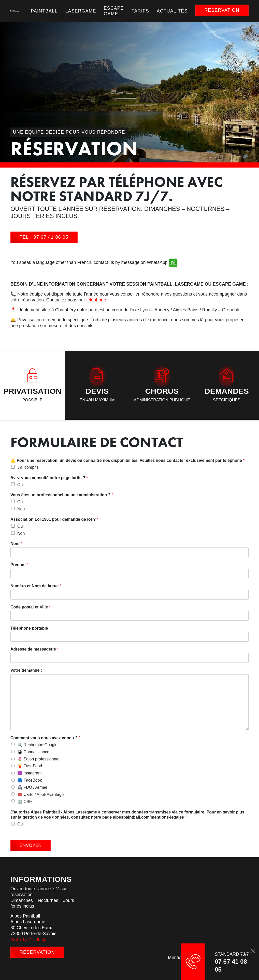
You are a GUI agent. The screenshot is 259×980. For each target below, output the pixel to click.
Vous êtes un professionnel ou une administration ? (62, 495)
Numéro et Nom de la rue (36, 586)
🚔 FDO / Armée (32, 787)
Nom (16, 544)
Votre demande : (28, 670)
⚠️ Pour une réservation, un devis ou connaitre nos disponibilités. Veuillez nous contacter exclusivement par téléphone (128, 460)
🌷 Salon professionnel (38, 759)
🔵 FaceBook (30, 780)
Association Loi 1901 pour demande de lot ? (54, 519)
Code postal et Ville (31, 607)
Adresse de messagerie (34, 649)
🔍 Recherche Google (37, 745)
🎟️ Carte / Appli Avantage (40, 794)
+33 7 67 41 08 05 (28, 939)
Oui (20, 485)
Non (21, 509)
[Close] (253, 951)
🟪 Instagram (30, 773)
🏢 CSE (25, 802)
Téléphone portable (31, 628)
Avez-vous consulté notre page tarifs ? (49, 478)
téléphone (96, 300)
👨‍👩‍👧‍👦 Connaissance (33, 752)
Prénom (19, 565)
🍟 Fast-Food (30, 766)
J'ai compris (28, 467)
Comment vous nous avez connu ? (45, 738)
